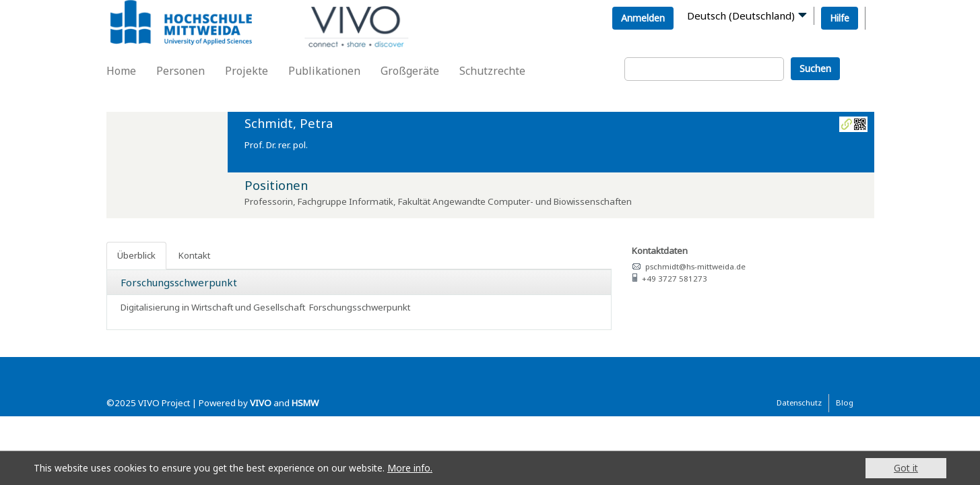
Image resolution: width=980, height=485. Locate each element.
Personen (181, 71)
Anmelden (643, 18)
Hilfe (840, 18)
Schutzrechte (492, 71)
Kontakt (194, 255)
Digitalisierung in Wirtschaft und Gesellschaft (213, 307)
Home (121, 71)
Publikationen (324, 71)
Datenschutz (799, 402)
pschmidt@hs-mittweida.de (695, 266)
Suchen (815, 68)
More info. (410, 468)
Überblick (136, 255)
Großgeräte (410, 71)
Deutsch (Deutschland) (741, 15)
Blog (845, 402)
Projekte (247, 71)
